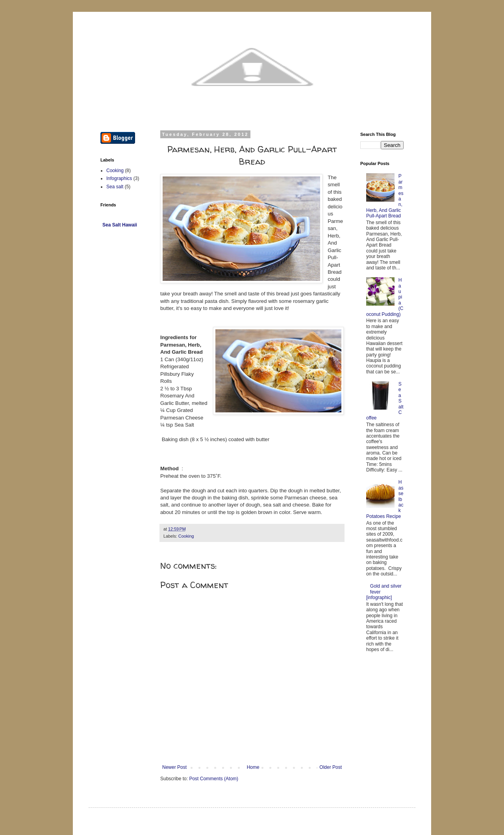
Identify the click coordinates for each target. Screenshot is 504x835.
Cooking (186, 536)
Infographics (119, 178)
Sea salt (115, 187)
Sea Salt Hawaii (120, 225)
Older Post (331, 767)
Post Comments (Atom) (214, 779)
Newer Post (174, 767)
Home (253, 767)
